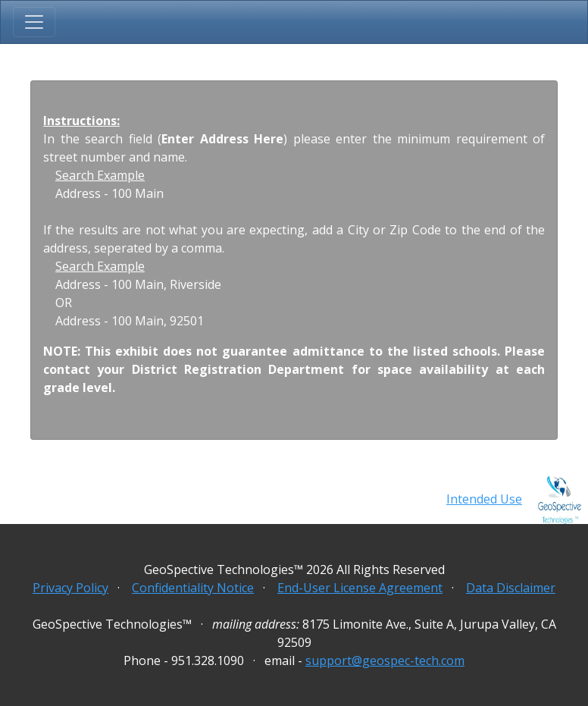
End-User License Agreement (360, 588)
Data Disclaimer (511, 588)
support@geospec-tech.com (385, 661)
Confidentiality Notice (193, 588)
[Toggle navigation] (34, 22)
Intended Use (484, 499)
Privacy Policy (70, 588)
